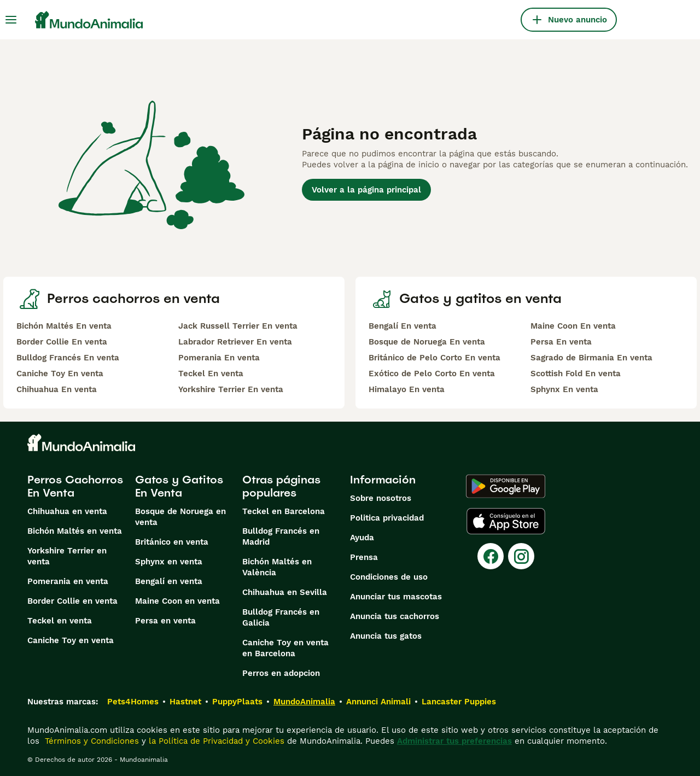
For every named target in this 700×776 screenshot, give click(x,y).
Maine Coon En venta (573, 326)
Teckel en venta (60, 621)
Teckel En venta (211, 374)
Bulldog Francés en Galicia (281, 617)
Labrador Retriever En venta (235, 342)
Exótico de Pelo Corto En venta (432, 374)
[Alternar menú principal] (11, 20)
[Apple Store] (506, 521)
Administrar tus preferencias (454, 741)
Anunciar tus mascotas (396, 597)
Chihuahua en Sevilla (285, 592)
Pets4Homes (133, 702)
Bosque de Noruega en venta (180, 517)
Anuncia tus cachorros (395, 616)
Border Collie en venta (72, 601)
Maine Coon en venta (177, 601)
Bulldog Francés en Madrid (281, 536)
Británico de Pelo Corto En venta (434, 358)
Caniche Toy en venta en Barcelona (285, 648)
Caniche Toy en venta (71, 640)
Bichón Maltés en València (277, 567)
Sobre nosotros (381, 498)
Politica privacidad (387, 518)
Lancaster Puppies (459, 702)
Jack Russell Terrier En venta (238, 326)
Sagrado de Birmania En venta (591, 358)
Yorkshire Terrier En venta (231, 389)
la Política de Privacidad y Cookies (215, 741)
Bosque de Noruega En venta (427, 342)
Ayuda (362, 538)
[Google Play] (506, 486)
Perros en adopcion (281, 673)
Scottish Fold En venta (576, 374)
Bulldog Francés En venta (68, 358)
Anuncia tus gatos (386, 636)
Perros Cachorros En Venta (75, 486)
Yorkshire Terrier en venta (67, 556)
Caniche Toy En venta (60, 374)
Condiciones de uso (389, 577)
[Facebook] (491, 556)
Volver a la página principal (366, 190)
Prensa (364, 557)
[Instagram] (521, 556)
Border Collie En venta (62, 342)
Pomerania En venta (219, 358)
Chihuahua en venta (67, 511)
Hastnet (185, 702)
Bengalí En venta (402, 326)
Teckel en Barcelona (284, 511)
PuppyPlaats (237, 702)
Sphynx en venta (169, 562)
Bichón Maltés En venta (64, 326)
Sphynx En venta (564, 389)
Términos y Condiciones (91, 741)
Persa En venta (561, 342)
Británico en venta (172, 542)
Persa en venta (165, 621)
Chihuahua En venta (57, 389)
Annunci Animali (378, 702)
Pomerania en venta (68, 581)
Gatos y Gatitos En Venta (179, 486)
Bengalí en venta (169, 581)
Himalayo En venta (407, 389)
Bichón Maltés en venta (75, 531)
